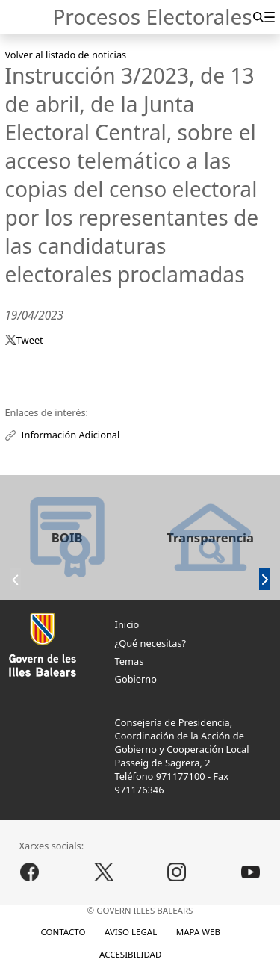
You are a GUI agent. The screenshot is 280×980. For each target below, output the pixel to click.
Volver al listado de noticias (65, 55)
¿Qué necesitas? (150, 643)
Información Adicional (70, 435)
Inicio (127, 624)
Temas (130, 661)
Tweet (30, 340)
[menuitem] (269, 17)
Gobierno (136, 679)
